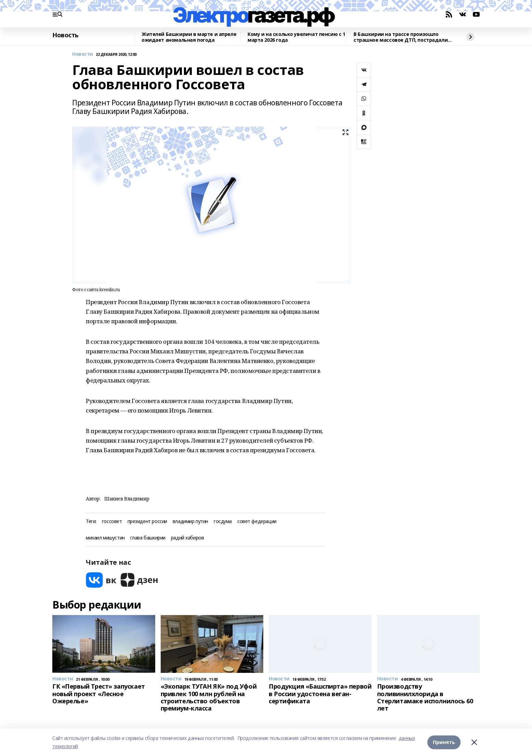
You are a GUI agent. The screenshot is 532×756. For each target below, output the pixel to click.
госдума (223, 522)
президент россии (147, 522)
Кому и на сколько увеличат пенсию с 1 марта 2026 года (296, 37)
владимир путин (190, 522)
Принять (444, 742)
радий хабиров (188, 538)
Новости (83, 54)
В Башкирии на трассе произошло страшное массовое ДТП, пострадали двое (401, 37)
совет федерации (257, 522)
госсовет (112, 522)
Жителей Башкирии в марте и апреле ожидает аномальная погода (189, 37)
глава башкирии (148, 538)
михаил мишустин (105, 538)
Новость (65, 35)
